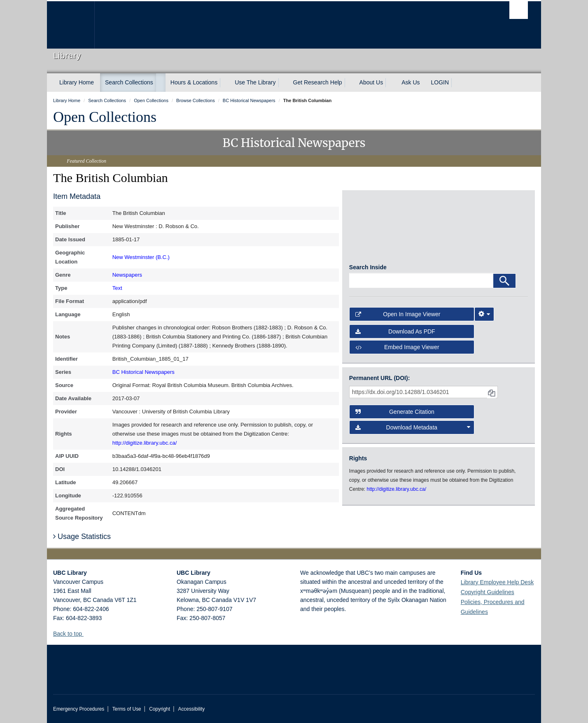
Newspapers (127, 275)
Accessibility (191, 709)
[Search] (504, 284)
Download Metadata (413, 431)
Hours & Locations (194, 82)
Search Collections (129, 82)
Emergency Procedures (79, 709)
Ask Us (411, 82)
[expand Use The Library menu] (283, 83)
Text (117, 288)
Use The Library (255, 82)
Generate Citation (395, 415)
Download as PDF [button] (395, 335)
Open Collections (105, 117)
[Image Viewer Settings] (484, 317)
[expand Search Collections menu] (161, 83)
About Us (371, 82)
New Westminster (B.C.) (141, 257)
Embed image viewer (397, 351)
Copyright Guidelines (488, 592)
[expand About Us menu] (390, 83)
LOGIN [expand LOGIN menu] (440, 82)
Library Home (77, 82)
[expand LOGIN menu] (456, 83)
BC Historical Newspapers (143, 372)
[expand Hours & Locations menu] (225, 83)
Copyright (160, 709)
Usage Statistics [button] (82, 536)
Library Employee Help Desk (497, 582)
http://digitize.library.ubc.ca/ (145, 443)
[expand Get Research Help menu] (350, 83)
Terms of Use (127, 709)
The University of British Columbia (71, 25)
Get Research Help (318, 82)
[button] (87, 633)
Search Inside (368, 271)
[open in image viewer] (372, 230)
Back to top (71, 634)
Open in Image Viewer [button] (398, 317)
